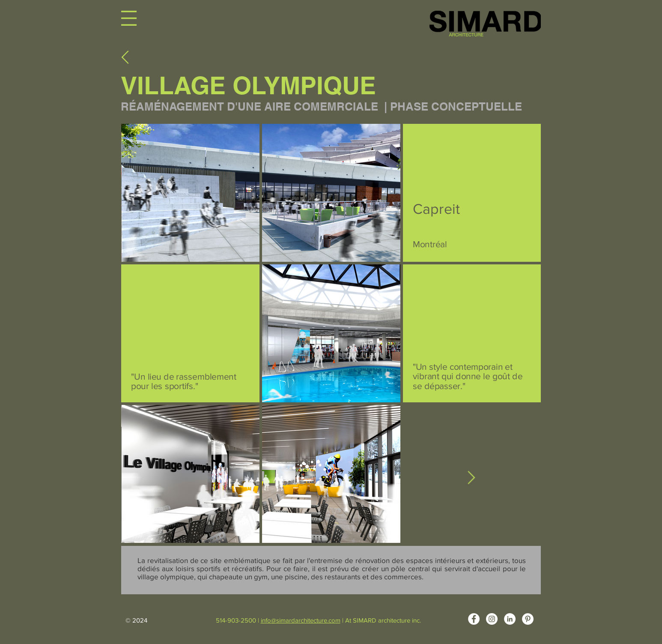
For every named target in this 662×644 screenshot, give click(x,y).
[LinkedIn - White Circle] (510, 619)
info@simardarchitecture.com (301, 620)
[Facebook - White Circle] (474, 619)
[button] (129, 18)
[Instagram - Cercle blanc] (492, 619)
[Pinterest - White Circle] (528, 619)
